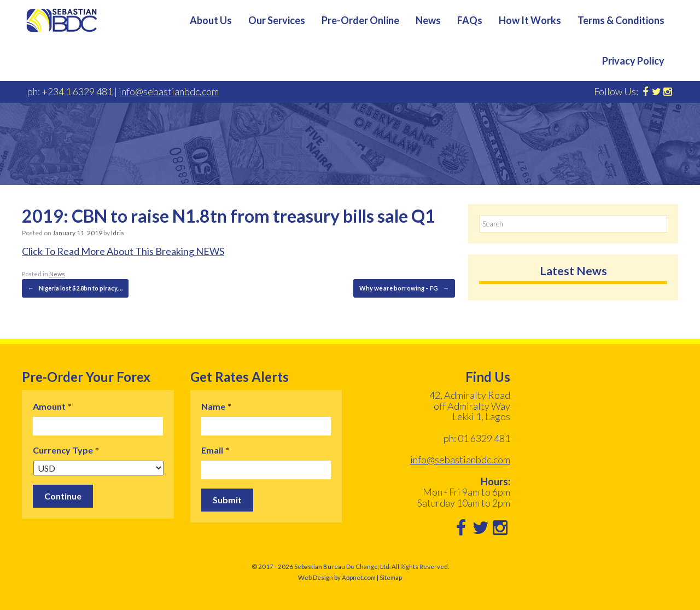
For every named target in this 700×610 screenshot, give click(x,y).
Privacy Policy (633, 61)
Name (216, 406)
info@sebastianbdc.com (169, 91)
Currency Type (66, 450)
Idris (118, 233)
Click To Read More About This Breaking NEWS (123, 251)
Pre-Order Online (360, 20)
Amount (52, 406)
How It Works (530, 20)
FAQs (470, 20)
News (428, 20)
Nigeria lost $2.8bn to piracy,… (75, 288)
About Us (211, 20)
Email (215, 450)
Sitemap (391, 577)
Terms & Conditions (621, 20)
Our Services (277, 20)
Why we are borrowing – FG (404, 288)
